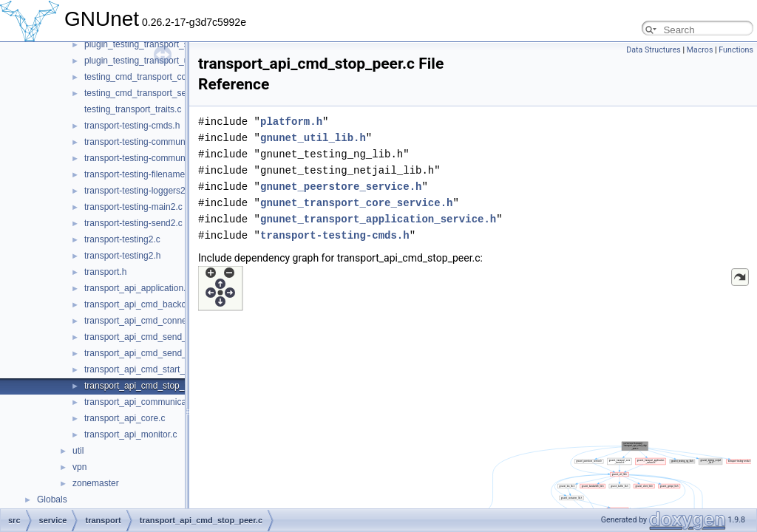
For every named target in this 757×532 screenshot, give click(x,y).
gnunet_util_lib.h (313, 138)
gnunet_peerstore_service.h (341, 187)
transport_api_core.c (125, 418)
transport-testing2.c (122, 239)
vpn (79, 467)
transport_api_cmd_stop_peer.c (146, 386)
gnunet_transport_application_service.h (378, 219)
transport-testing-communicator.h (149, 158)
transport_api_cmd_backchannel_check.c (166, 304)
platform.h (291, 122)
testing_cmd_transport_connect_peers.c (163, 77)
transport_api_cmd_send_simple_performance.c (179, 353)
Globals (52, 499)
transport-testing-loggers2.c (138, 191)
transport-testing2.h (122, 256)
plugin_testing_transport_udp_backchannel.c (172, 61)
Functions (736, 50)
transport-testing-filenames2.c (143, 174)
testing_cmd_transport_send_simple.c (159, 93)
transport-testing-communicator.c (149, 142)
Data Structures (654, 50)
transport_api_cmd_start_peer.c (147, 369)
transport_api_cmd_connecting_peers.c (162, 321)
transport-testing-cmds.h (132, 126)
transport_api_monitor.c (130, 434)
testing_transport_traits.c (133, 109)
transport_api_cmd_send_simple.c (152, 337)
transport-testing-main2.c (133, 207)
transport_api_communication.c (146, 402)
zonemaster (96, 483)
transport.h (105, 272)
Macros (700, 50)
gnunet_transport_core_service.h (356, 203)
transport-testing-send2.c (133, 223)
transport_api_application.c (137, 288)
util (78, 451)
